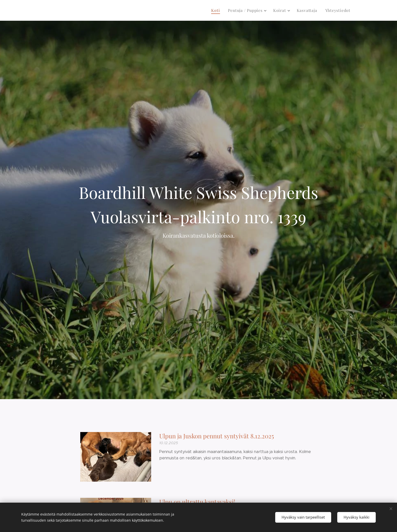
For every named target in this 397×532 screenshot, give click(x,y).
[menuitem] (221, 10)
